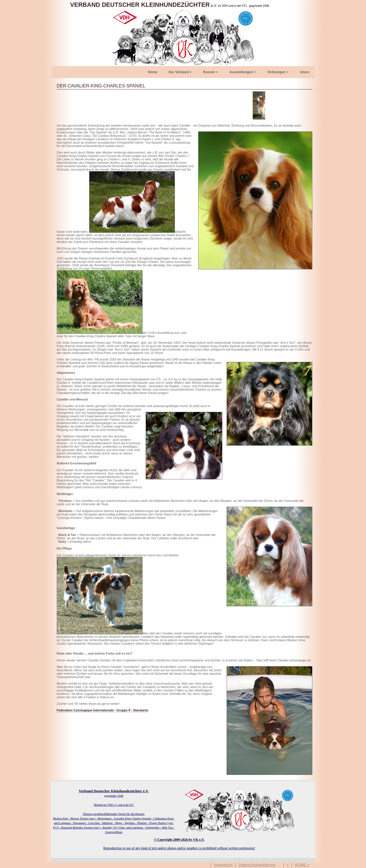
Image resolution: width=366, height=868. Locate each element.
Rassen (209, 72)
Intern (305, 72)
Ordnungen (276, 72)
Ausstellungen (241, 72)
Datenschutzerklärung (257, 865)
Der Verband (179, 72)
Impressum (223, 865)
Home (153, 72)
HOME (300, 865)
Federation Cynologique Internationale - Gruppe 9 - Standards (103, 710)
